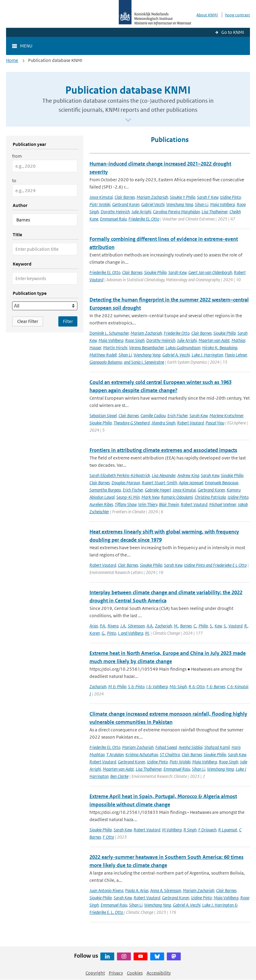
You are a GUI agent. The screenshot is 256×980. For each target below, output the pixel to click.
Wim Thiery (148, 504)
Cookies (135, 973)
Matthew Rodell (103, 355)
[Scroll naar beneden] (128, 120)
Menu (26, 46)
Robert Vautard (190, 423)
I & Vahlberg (157, 687)
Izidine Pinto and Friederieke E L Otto (215, 565)
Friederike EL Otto (144, 219)
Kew (218, 626)
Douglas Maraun (126, 483)
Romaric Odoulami (177, 497)
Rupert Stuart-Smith (159, 483)
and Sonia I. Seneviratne (144, 362)
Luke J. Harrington (207, 355)
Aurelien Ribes (101, 504)
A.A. (150, 626)
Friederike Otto (177, 333)
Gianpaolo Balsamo (106, 362)
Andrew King (188, 475)
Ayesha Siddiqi (191, 747)
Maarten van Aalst (214, 340)
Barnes (186, 626)
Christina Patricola (210, 497)
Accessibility (159, 973)
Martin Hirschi (115, 348)
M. (176, 626)
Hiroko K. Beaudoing (220, 348)
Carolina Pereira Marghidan (176, 212)
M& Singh (178, 687)
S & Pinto (136, 687)
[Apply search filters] (68, 321)
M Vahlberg (172, 830)
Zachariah (164, 626)
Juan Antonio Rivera (106, 890)
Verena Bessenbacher (146, 348)
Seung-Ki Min (128, 497)
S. (211, 626)
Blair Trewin (169, 504)
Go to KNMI (233, 32)
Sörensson (136, 626)
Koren (95, 633)
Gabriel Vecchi (153, 204)
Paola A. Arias (137, 890)
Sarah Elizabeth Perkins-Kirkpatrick (120, 475)
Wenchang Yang (180, 204)
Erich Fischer (178, 416)
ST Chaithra (170, 754)
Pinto (112, 633)
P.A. (103, 626)
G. (103, 633)
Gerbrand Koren (126, 204)
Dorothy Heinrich (115, 212)
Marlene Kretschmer (226, 416)
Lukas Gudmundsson (183, 348)
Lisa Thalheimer (215, 212)
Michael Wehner (223, 504)
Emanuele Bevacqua (222, 483)
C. (195, 626)
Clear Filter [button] (28, 321)
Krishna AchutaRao (142, 754)
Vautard (235, 626)
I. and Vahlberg (131, 633)
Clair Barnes (125, 197)
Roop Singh (135, 340)
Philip (203, 626)
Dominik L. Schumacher (109, 333)
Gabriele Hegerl (158, 490)
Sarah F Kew (208, 197)
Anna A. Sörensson (166, 890)
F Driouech (207, 830)
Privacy (116, 973)
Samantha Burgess (105, 490)
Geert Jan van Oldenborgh (210, 272)
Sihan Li (202, 204)
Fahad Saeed (166, 747)
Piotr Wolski (100, 204)
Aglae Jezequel (191, 483)
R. (246, 626)
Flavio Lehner (236, 355)
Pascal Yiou (215, 423)
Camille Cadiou (153, 416)
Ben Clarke (119, 776)
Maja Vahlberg (222, 204)
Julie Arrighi (141, 212)
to (14, 181)
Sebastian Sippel (103, 416)
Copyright (95, 973)
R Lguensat (228, 830)
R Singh (190, 830)
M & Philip (117, 687)
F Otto (108, 837)
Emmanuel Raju (113, 219)
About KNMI (207, 15)
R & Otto (197, 687)
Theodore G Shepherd (132, 423)
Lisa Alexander (164, 475)
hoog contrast (238, 15)
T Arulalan (115, 754)
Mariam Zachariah (152, 197)
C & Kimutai (238, 687)
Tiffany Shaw (126, 504)
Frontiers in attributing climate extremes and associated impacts (163, 450)
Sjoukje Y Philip (183, 197)
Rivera (113, 626)
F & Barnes (216, 687)
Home (12, 60)
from (17, 156)
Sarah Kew (177, 272)
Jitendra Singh (163, 423)
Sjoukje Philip (155, 272)
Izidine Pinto (230, 197)
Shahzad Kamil (217, 747)
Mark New (150, 497)
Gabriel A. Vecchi (176, 355)
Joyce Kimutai (101, 197)
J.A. (123, 626)
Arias (94, 626)
